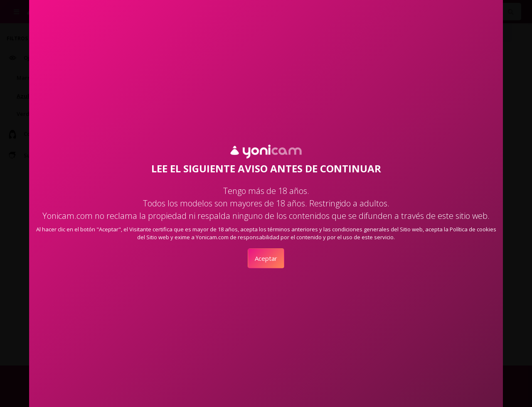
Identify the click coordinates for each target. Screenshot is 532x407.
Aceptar (266, 258)
